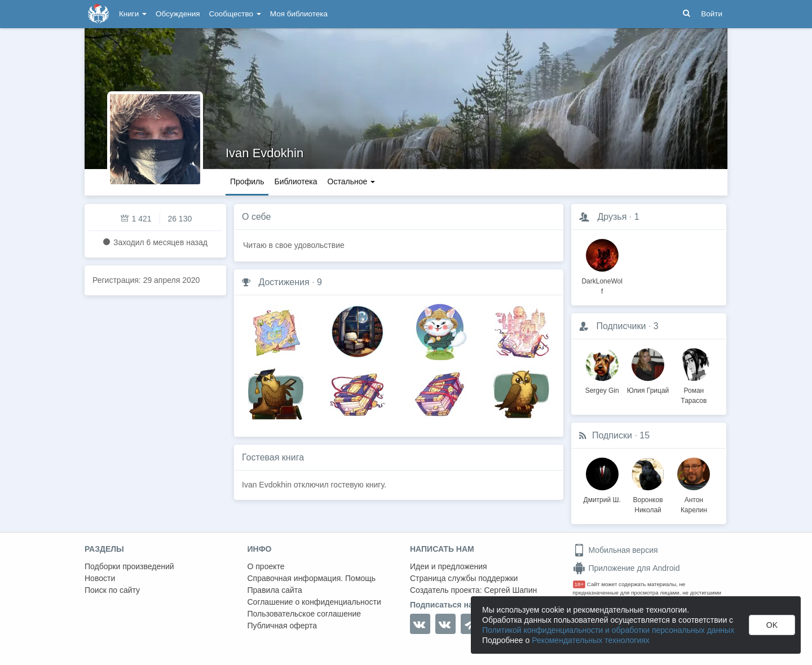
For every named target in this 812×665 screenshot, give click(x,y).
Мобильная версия (615, 550)
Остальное (352, 181)
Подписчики (621, 326)
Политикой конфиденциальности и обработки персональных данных (608, 630)
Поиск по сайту (112, 590)
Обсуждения (178, 14)
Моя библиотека (299, 14)
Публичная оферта (283, 626)
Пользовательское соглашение (304, 614)
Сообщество (235, 14)
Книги (133, 14)
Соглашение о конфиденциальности (314, 602)
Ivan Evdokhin (264, 153)
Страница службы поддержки (464, 578)
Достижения (284, 282)
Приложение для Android (626, 568)
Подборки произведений (129, 566)
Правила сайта (275, 590)
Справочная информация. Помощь (312, 578)
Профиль (247, 181)
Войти (712, 14)
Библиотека (295, 181)
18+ (579, 584)
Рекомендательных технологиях (591, 640)
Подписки (612, 435)
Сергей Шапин (510, 590)
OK (772, 625)
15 (645, 435)
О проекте (266, 566)
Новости (100, 578)
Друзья (612, 217)
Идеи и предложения (449, 566)
